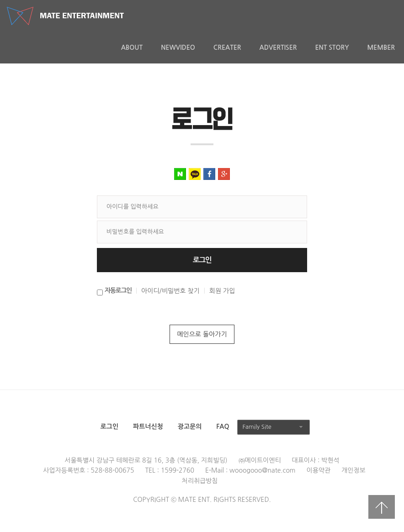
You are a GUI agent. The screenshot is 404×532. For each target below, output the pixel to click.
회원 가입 (222, 291)
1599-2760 (178, 470)
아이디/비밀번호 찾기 (170, 291)
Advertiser (278, 47)
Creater (227, 47)
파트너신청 (148, 427)
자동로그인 (118, 290)
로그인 (109, 427)
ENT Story (332, 47)
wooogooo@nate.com (263, 470)
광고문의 (190, 427)
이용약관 (319, 470)
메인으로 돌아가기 (202, 334)
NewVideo (178, 47)
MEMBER (381, 47)
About (132, 47)
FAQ (223, 427)
